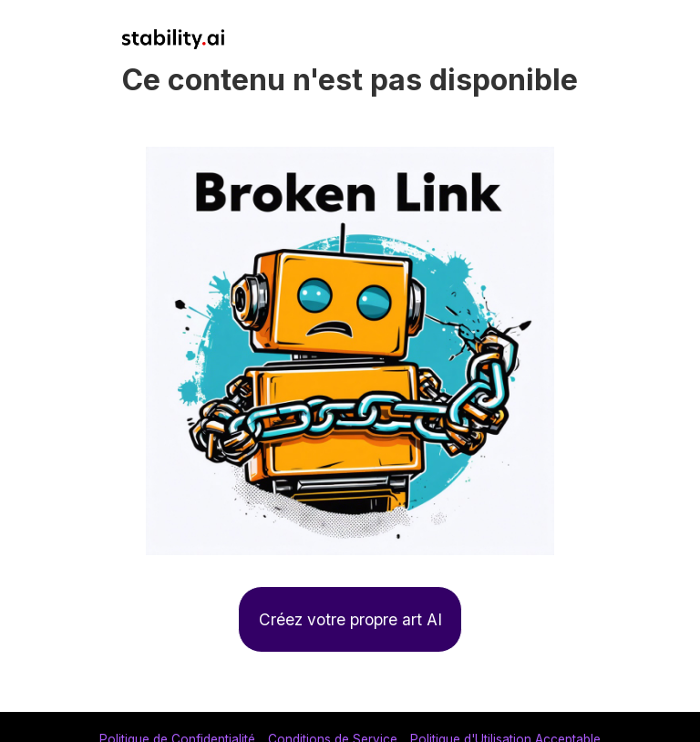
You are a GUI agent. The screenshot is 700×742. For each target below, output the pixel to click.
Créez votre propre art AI (350, 619)
